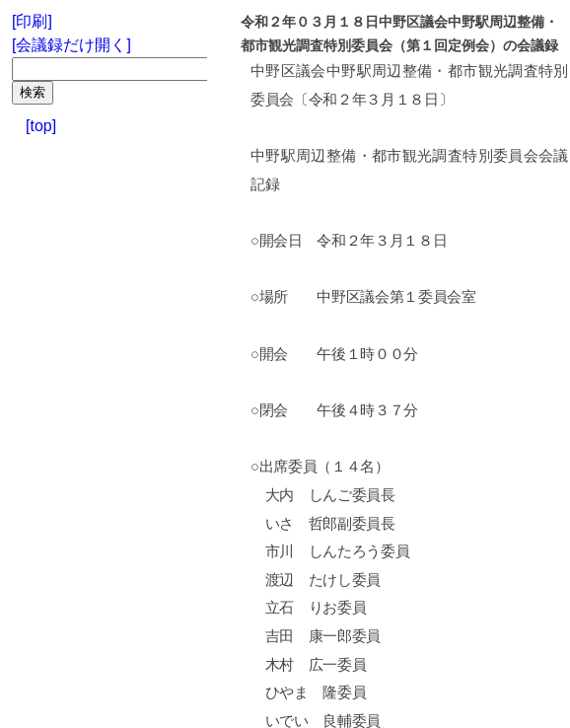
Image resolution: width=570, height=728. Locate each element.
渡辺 (280, 580)
